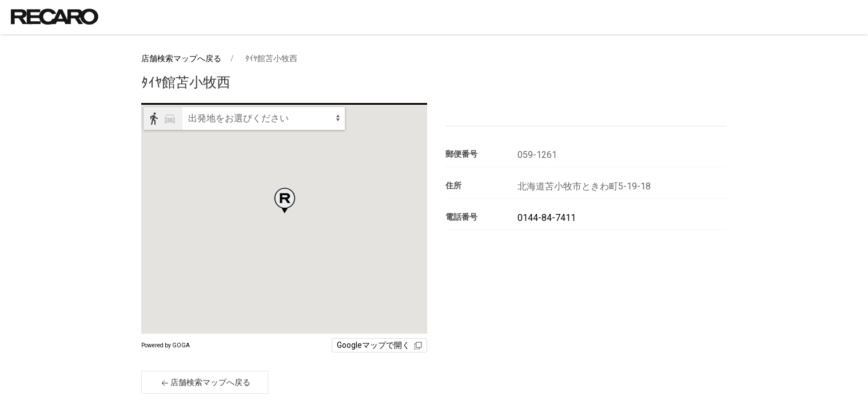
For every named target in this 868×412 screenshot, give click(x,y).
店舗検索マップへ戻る (181, 58)
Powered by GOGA (166, 345)
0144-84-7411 (547, 218)
